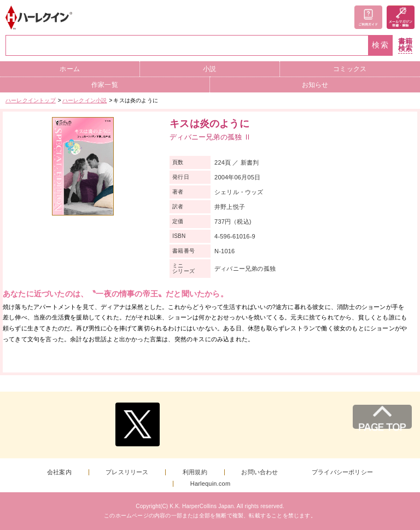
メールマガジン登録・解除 (401, 17)
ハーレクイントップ (31, 100)
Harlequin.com (211, 484)
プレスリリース (127, 472)
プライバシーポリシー (342, 472)
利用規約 (195, 472)
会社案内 (59, 472)
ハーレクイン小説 (85, 100)
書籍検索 (405, 45)
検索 (381, 45)
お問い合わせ (259, 472)
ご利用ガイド (368, 17)
